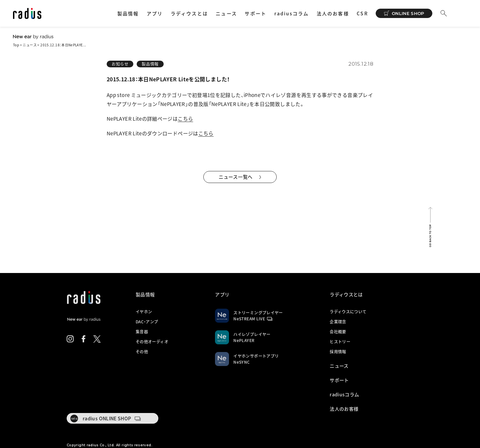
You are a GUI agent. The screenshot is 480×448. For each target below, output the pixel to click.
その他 (142, 352)
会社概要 (338, 332)
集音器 (142, 332)
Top (16, 45)
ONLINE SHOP (408, 13)
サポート (255, 13)
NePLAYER (244, 340)
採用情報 (338, 352)
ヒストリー (340, 342)
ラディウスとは (189, 13)
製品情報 (128, 13)
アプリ (155, 13)
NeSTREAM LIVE (249, 319)
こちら (185, 119)
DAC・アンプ (147, 322)
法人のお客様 (333, 13)
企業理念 (338, 322)
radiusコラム (292, 13)
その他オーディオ (152, 342)
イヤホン (144, 312)
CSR (362, 13)
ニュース (226, 13)
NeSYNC (241, 362)
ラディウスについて (348, 312)
